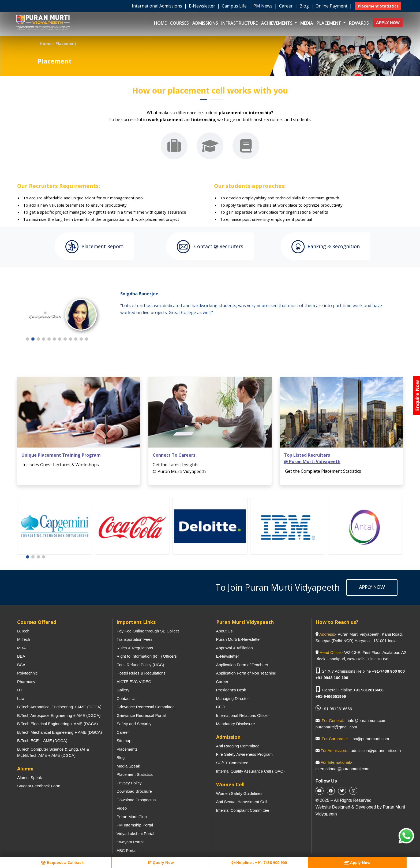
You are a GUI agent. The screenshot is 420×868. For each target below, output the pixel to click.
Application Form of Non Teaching (246, 673)
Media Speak (128, 766)
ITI (20, 690)
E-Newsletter (202, 6)
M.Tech (24, 639)
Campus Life (235, 6)
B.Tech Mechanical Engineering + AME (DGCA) (59, 732)
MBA (22, 648)
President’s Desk (231, 690)
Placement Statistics (135, 774)
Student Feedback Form (39, 786)
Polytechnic (27, 673)
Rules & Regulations (135, 648)
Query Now (161, 863)
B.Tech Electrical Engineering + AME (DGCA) (57, 724)
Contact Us (126, 699)
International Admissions (157, 6)
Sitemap (124, 741)
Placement (329, 23)
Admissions (205, 23)
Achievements (277, 23)
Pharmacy (26, 682)
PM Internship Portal (135, 825)
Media (307, 23)
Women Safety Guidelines (239, 793)
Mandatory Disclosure (236, 724)
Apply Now (372, 587)
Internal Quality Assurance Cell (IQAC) (250, 771)
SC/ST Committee (232, 763)
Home (160, 23)
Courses (179, 23)
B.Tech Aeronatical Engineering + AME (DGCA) (59, 707)
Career (286, 6)
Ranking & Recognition (326, 247)
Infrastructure (239, 23)
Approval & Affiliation (235, 648)
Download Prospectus (136, 800)
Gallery (123, 690)
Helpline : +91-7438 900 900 (259, 863)
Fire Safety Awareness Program (244, 754)
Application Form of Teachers (242, 665)
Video (122, 808)
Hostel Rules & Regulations (141, 673)
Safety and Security (134, 724)
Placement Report (94, 247)
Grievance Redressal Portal (141, 715)
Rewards (359, 23)
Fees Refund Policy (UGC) (140, 665)
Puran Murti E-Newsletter (239, 639)
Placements (127, 749)
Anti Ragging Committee (238, 746)
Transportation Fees (134, 639)
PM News (263, 6)
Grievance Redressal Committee (146, 707)
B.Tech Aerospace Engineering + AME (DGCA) (59, 715)
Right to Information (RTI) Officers (147, 656)
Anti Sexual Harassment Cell (242, 802)
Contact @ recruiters (210, 247)
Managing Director (233, 699)
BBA (21, 656)
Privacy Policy (129, 783)
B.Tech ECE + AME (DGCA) (42, 741)
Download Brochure (134, 791)
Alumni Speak (30, 778)
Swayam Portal (130, 842)
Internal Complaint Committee (243, 810)
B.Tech (23, 631)
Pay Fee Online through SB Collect (148, 631)
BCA (21, 665)
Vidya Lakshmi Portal (135, 834)
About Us (224, 631)
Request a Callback (62, 863)
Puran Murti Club (132, 817)
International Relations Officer (243, 715)
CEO (221, 707)
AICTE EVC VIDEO (134, 682)
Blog (305, 6)
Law (21, 699)
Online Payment (332, 6)
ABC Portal (126, 850)
